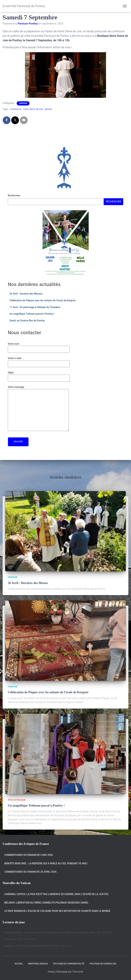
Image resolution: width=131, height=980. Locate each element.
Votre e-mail (39, 361)
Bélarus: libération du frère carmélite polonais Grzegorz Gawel (46, 903)
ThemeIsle (78, 972)
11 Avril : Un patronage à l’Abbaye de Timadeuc (35, 307)
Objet (39, 375)
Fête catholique (17, 800)
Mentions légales (38, 964)
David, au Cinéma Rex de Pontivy (27, 321)
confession (16, 109)
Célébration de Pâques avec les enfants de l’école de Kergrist (43, 300)
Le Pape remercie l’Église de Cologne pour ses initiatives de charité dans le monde (57, 911)
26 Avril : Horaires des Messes (26, 294)
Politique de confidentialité (69, 964)
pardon (48, 109)
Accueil (19, 964)
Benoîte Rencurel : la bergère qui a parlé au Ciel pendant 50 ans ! (46, 863)
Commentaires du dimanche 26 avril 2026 (30, 872)
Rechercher (14, 195)
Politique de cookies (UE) (103, 964)
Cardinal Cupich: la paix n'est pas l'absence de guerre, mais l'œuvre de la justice (56, 894)
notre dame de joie (33, 109)
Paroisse (23, 103)
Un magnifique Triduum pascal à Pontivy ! (32, 314)
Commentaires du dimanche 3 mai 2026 (29, 855)
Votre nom (39, 347)
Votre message (38, 409)
